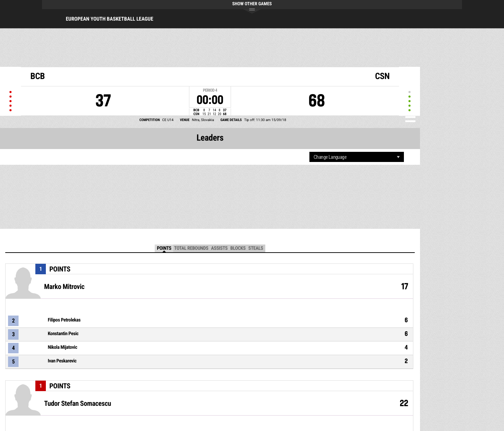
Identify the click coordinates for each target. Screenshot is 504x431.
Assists (219, 248)
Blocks (238, 248)
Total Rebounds (191, 248)
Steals (256, 248)
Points (164, 248)
